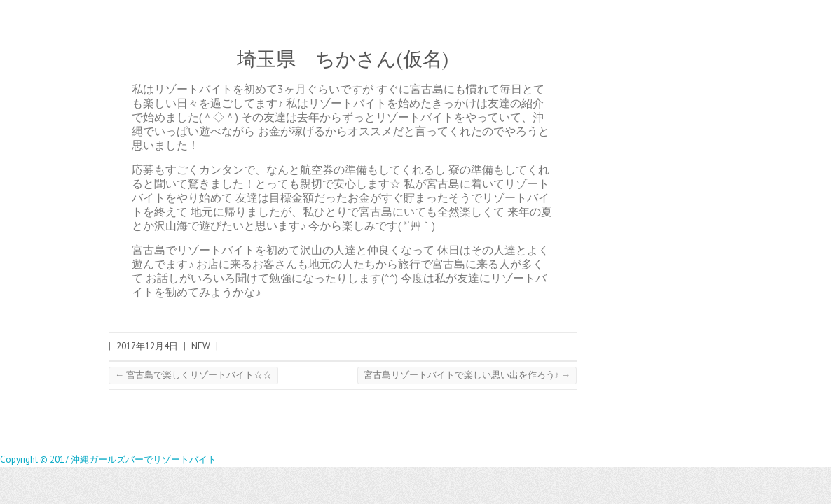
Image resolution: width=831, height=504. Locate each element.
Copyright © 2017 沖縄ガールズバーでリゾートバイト (108, 460)
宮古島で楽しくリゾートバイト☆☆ (193, 375)
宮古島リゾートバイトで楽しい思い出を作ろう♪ (467, 375)
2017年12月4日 (147, 346)
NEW (201, 346)
